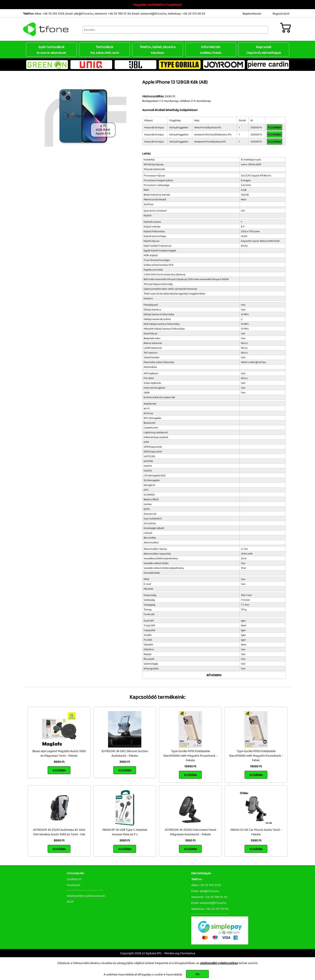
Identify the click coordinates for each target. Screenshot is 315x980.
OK (197, 974)
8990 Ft (59, 762)
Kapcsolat (264, 50)
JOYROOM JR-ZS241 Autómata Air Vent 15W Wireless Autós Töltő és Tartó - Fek (59, 832)
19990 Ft (190, 766)
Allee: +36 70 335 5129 (49, 13)
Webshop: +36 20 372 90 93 (187, 13)
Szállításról (74, 879)
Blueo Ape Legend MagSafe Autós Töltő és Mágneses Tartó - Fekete (59, 753)
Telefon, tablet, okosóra (158, 50)
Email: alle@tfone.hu (79, 13)
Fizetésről (73, 885)
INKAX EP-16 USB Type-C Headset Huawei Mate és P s (125, 832)
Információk (211, 50)
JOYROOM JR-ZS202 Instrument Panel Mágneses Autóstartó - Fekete (190, 832)
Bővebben (214, 675)
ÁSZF (70, 902)
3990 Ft (125, 762)
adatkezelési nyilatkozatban (219, 963)
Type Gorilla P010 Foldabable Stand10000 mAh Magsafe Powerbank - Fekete (190, 756)
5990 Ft (256, 840)
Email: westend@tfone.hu (149, 13)
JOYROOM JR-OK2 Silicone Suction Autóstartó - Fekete (125, 753)
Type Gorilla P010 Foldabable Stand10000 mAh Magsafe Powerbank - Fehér (256, 756)
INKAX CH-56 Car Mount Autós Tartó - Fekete (256, 832)
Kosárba (275, 127)
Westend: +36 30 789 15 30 (113, 13)
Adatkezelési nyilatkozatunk (86, 896)
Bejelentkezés (252, 13)
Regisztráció (281, 13)
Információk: (76, 873)
